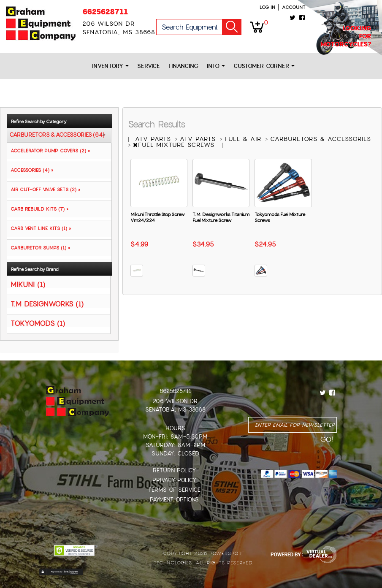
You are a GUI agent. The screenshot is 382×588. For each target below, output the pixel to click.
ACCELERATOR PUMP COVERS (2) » (49, 151)
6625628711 (105, 12)
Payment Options (174, 500)
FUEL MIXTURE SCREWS (175, 145)
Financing (183, 66)
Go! (232, 27)
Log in (267, 7)
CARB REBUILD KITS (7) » (38, 209)
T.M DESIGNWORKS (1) (47, 304)
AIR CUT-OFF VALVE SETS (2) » (44, 190)
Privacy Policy (174, 480)
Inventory (110, 66)
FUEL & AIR (244, 139)
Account (294, 7)
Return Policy (174, 470)
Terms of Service (174, 490)
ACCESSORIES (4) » (30, 170)
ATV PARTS (154, 139)
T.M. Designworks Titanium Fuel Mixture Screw (221, 217)
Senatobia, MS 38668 (175, 410)
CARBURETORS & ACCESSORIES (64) (57, 135)
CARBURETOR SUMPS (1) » (39, 248)
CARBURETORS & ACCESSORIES (321, 139)
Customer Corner (264, 66)
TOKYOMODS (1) (38, 323)
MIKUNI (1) (28, 284)
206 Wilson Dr (175, 401)
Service (149, 66)
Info (216, 66)
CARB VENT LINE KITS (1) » (39, 228)
